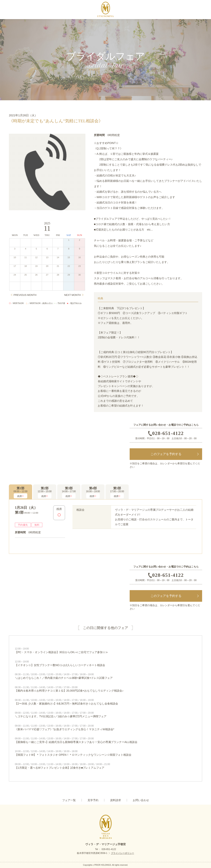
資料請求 (116, 800)
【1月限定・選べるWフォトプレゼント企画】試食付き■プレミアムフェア (105, 766)
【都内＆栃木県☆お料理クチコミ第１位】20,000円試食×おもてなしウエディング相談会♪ (105, 689)
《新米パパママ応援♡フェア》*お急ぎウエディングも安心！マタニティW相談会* (105, 728)
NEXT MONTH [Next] (72, 295)
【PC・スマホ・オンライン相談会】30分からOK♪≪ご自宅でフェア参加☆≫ (105, 650)
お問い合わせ (141, 800)
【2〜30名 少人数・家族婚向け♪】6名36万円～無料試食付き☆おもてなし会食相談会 (105, 702)
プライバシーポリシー (123, 853)
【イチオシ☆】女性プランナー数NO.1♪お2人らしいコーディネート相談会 (105, 663)
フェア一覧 (69, 800)
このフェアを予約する (166, 454)
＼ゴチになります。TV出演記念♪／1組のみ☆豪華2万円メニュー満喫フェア (105, 715)
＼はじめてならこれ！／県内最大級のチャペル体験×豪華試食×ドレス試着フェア (105, 676)
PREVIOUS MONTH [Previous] (25, 295)
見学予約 (93, 800)
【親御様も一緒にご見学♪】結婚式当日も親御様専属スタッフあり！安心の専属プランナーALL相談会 (105, 740)
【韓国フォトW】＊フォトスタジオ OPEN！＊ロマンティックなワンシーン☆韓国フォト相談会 (105, 753)
